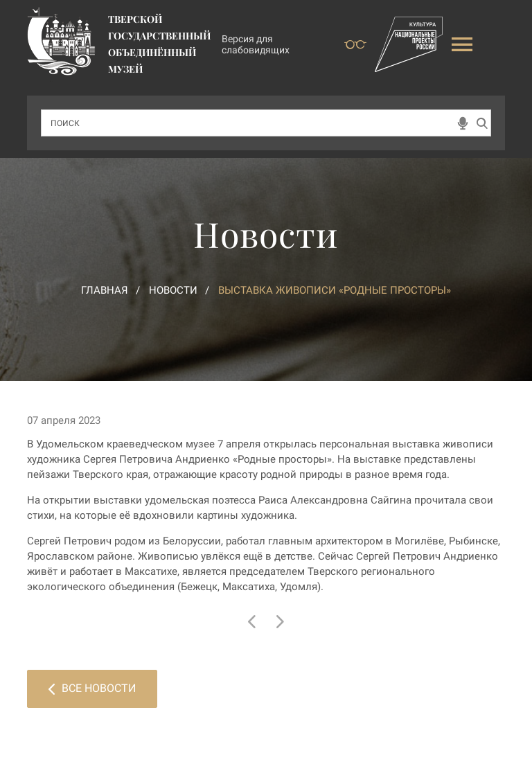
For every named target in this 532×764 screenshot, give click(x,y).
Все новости (92, 688)
